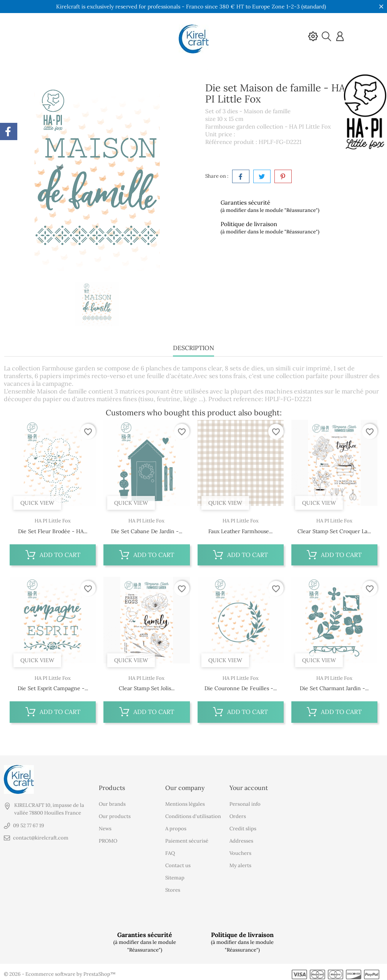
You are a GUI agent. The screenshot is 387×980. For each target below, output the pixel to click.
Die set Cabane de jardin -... (147, 531)
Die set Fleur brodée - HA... (53, 531)
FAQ (170, 850)
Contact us (178, 862)
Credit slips (243, 825)
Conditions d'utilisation (193, 813)
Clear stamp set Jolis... (147, 688)
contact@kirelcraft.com (41, 834)
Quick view (37, 503)
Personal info (245, 801)
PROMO (108, 837)
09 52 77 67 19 (29, 822)
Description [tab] (193, 348)
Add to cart (53, 555)
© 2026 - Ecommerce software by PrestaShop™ (60, 971)
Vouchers (240, 850)
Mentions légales (185, 801)
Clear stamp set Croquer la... (334, 531)
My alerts (240, 862)
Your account (249, 784)
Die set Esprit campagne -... (53, 688)
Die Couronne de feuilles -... (241, 688)
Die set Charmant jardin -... (334, 688)
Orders (238, 813)
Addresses (241, 837)
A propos (176, 825)
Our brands (112, 801)
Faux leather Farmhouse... (240, 531)
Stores (173, 887)
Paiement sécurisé (187, 837)
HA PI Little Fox (53, 521)
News (105, 825)
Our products (115, 813)
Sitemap (175, 874)
